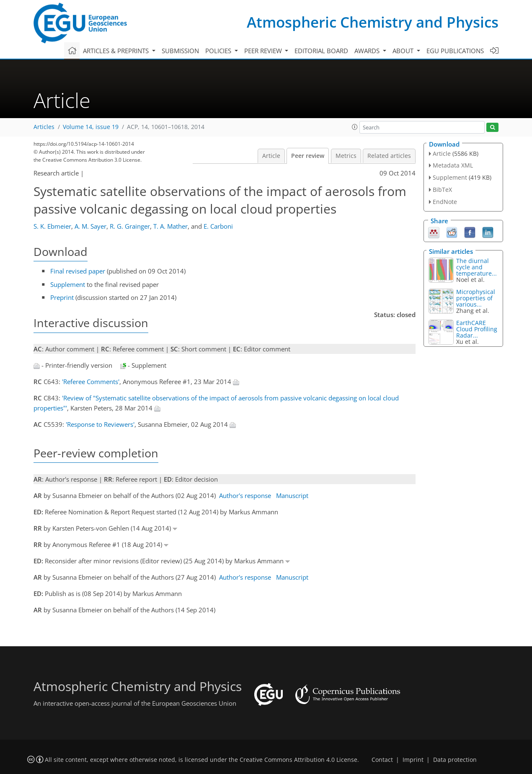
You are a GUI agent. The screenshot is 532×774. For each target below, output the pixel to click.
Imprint (413, 760)
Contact (382, 760)
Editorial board (321, 51)
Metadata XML (453, 165)
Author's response (245, 495)
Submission (180, 51)
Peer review (308, 156)
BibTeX (442, 190)
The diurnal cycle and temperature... (476, 267)
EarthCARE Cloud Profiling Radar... (477, 329)
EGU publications (455, 51)
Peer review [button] (264, 51)
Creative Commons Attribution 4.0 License (298, 760)
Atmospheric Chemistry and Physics (373, 22)
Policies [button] (219, 51)
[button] (355, 127)
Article (271, 156)
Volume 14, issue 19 (91, 127)
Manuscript (292, 495)
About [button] (404, 51)
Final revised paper (78, 271)
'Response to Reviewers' (100, 424)
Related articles (389, 156)
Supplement (68, 284)
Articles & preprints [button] (117, 51)
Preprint (62, 297)
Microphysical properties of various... (476, 298)
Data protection (455, 760)
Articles (44, 127)
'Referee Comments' (91, 382)
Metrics (346, 156)
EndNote (445, 202)
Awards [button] (368, 51)
